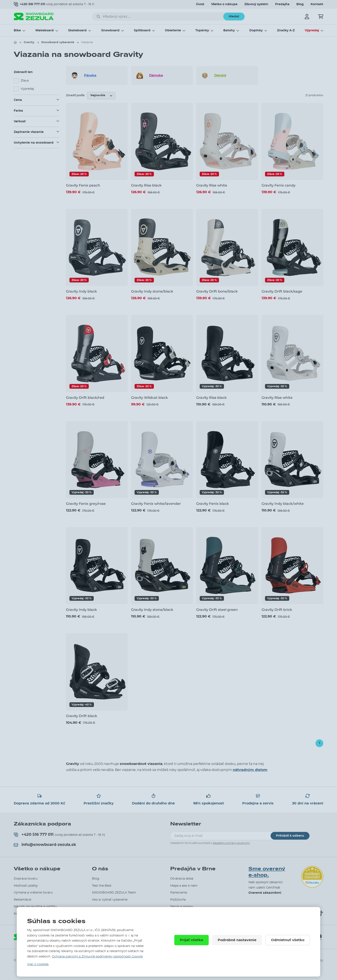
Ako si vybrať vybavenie (110, 900)
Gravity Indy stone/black (152, 291)
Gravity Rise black (146, 185)
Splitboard (142, 30)
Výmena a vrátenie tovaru (33, 893)
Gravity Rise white (212, 185)
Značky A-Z (286, 30)
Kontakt (317, 4)
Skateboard (77, 30)
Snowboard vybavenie (58, 42)
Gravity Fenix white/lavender (156, 504)
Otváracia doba (182, 879)
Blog (300, 4)
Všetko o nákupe (224, 4)
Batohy (229, 30)
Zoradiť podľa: (76, 95)
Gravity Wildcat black (149, 398)
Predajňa (282, 4)
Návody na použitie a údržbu (35, 907)
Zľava (25, 81)
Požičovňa (178, 900)
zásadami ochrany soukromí (231, 843)
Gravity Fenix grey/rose (86, 504)
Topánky (202, 30)
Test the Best (102, 886)
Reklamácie (22, 900)
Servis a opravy (182, 907)
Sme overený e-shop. (267, 872)
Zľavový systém (256, 4)
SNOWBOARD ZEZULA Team (114, 893)
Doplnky (256, 30)
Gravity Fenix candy (279, 185)
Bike (17, 30)
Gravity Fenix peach (83, 185)
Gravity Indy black (81, 291)
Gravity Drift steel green (217, 610)
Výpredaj (312, 30)
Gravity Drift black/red (85, 398)
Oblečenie (173, 30)
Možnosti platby (26, 886)
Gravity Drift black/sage (282, 291)
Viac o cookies (38, 964)
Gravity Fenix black (213, 504)
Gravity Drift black (82, 716)
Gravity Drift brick (277, 610)
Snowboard (110, 30)
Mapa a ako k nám (184, 886)
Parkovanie (179, 893)
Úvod (200, 4)
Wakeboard (44, 30)
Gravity (29, 42)
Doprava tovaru (26, 879)
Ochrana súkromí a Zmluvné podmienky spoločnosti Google (97, 957)
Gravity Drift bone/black (217, 291)
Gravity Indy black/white (283, 504)
